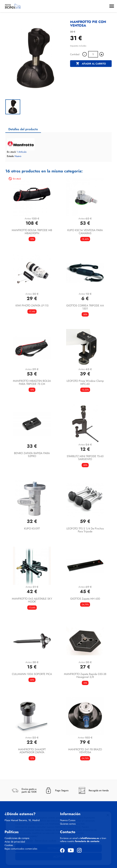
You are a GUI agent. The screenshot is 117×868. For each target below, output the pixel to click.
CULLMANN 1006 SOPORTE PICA (32, 674)
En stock (11, 152)
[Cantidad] (93, 54)
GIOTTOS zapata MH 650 (85, 599)
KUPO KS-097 (32, 529)
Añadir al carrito (91, 64)
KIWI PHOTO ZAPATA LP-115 (32, 306)
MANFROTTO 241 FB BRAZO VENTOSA (85, 751)
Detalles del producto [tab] (23, 129)
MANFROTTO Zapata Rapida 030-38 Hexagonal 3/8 (85, 676)
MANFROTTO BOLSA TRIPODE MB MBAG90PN (32, 232)
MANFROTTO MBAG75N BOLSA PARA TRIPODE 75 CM (32, 382)
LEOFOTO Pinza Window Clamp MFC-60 (85, 382)
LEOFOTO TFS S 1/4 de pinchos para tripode (85, 530)
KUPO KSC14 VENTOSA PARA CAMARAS (85, 232)
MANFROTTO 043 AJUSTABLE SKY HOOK (32, 600)
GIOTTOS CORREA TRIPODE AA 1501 (85, 307)
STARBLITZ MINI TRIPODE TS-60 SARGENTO (85, 458)
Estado (10, 156)
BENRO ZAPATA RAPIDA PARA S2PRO (32, 455)
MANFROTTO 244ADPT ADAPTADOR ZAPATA (32, 751)
